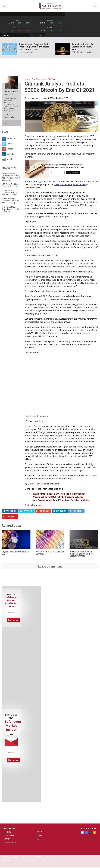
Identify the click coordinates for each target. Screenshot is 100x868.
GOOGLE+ (43, 512)
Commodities (10, 836)
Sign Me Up (13, 621)
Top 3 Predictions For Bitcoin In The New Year (83, 48)
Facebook (9, 139)
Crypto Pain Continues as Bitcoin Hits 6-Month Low (10, 193)
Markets (7, 833)
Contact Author (9, 118)
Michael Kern (34, 99)
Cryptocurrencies (11, 843)
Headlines (60, 14)
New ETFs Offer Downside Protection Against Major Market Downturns (11, 178)
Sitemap (39, 836)
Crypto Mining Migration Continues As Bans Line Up (10, 202)
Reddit (7, 160)
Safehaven (10, 829)
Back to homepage (34, 506)
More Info (7, 116)
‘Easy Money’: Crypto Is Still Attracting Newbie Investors (34, 46)
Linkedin (8, 155)
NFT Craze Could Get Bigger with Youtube (11, 186)
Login (38, 840)
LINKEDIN (59, 512)
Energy (7, 840)
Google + (8, 150)
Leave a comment (50, 567)
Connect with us (87, 829)
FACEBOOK (10, 512)
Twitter (8, 145)
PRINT (8, 518)
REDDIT (75, 512)
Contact (39, 833)
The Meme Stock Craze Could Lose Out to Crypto (11, 210)
